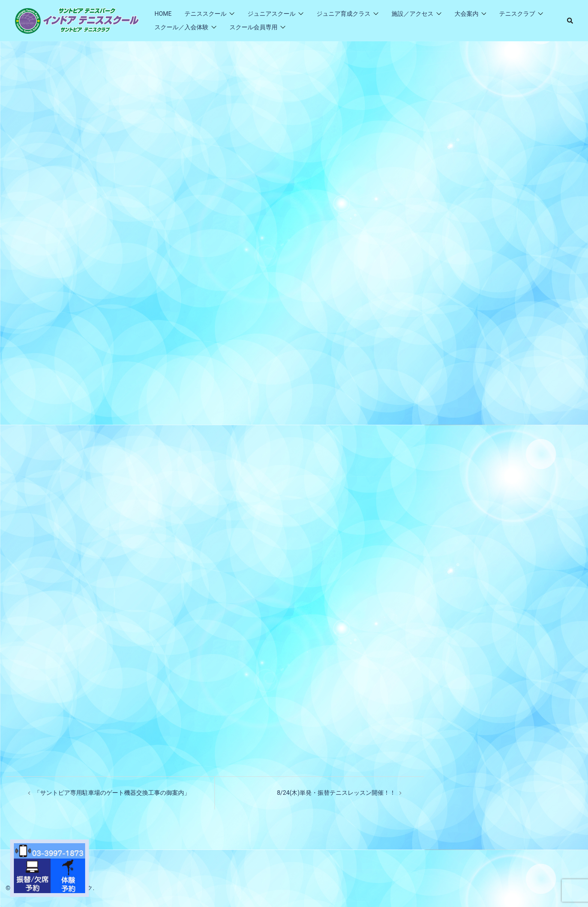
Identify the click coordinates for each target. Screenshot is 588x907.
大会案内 (466, 14)
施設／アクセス (412, 14)
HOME (163, 14)
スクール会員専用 (253, 27)
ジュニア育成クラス (343, 14)
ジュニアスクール (271, 14)
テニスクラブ (517, 14)
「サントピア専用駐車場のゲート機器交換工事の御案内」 (112, 793)
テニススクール (205, 14)
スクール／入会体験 (181, 27)
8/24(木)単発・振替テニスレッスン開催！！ (336, 793)
